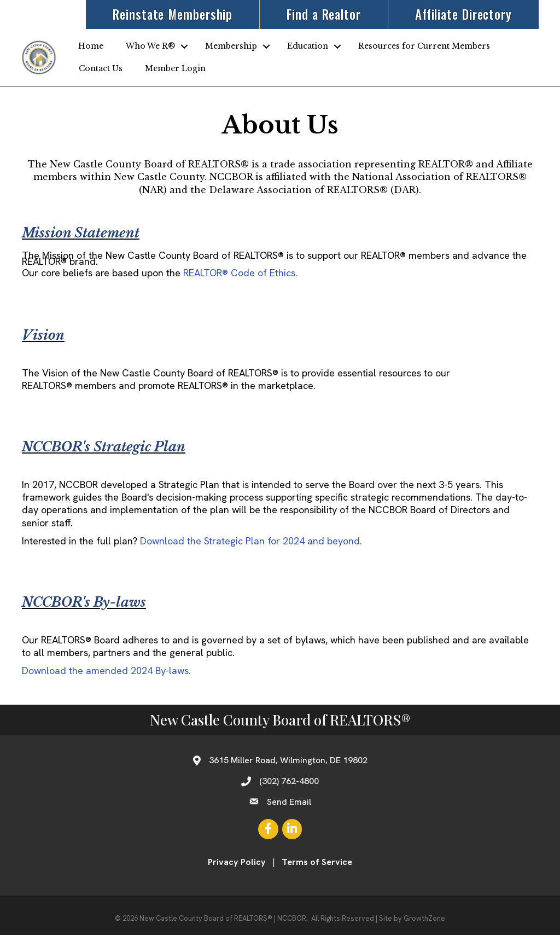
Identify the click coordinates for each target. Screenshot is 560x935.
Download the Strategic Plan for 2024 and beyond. (251, 541)
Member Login (175, 68)
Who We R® (150, 46)
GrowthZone (424, 918)
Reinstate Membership (172, 14)
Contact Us (101, 68)
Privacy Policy (237, 862)
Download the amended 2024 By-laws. (106, 670)
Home (91, 46)
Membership (231, 46)
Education (308, 46)
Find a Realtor (323, 14)
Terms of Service (317, 862)
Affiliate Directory (463, 14)
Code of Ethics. (240, 273)
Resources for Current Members (424, 46)
